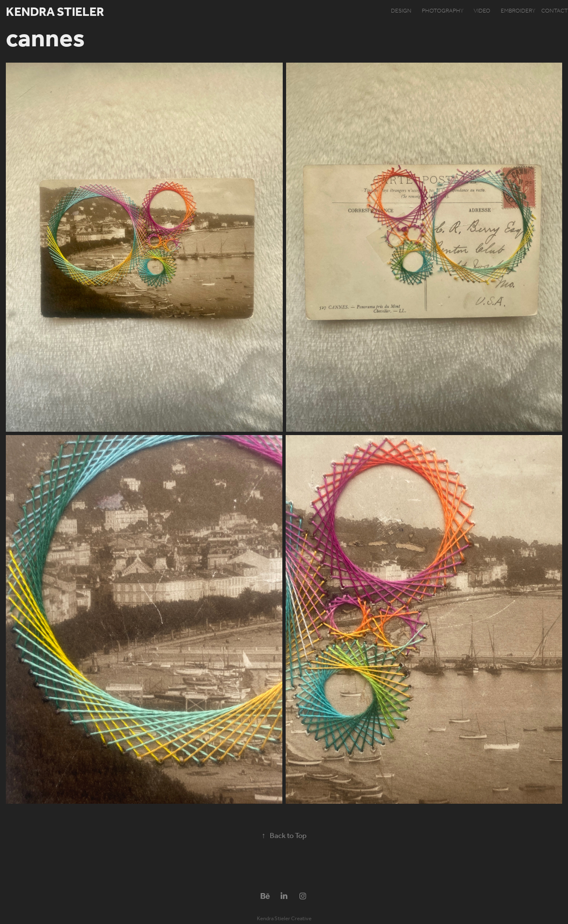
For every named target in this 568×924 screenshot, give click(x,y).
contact (555, 11)
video (482, 11)
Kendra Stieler (55, 13)
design (401, 11)
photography (443, 11)
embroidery (518, 11)
